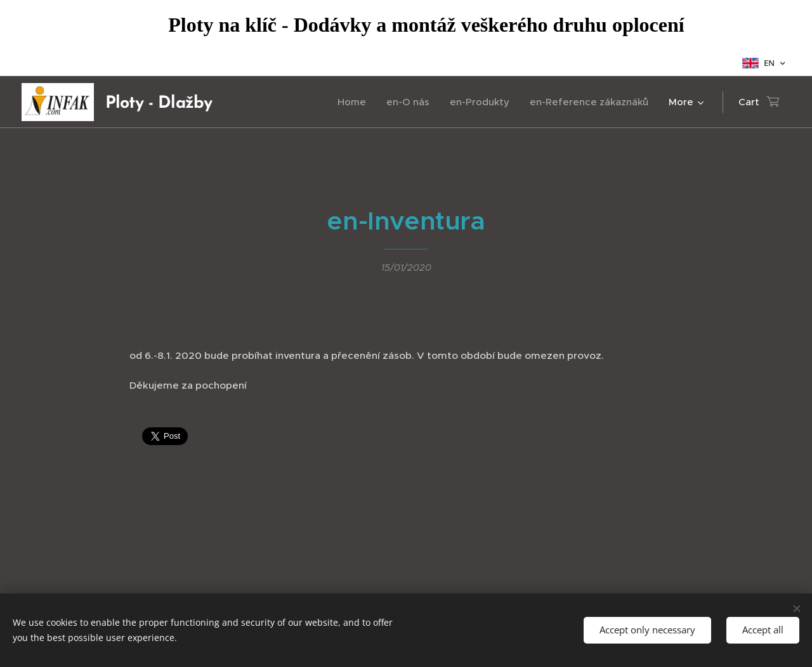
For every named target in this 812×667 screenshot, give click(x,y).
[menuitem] (355, 102)
